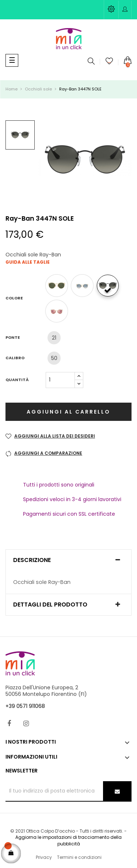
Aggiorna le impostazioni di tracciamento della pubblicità (68, 840)
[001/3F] (84, 286)
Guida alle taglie (28, 262)
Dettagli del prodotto (50, 605)
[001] (58, 286)
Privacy (44, 857)
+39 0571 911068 (25, 706)
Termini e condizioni (79, 857)
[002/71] (110, 286)
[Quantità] (60, 380)
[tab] (68, 560)
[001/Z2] (58, 311)
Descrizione (32, 560)
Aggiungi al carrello (68, 412)
